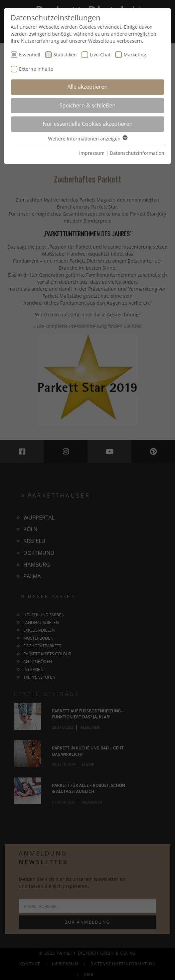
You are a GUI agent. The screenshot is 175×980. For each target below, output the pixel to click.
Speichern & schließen (87, 105)
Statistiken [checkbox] (65, 55)
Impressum (92, 153)
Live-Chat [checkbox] (100, 55)
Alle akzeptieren (87, 87)
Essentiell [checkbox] (30, 55)
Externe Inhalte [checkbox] (36, 69)
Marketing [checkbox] (135, 55)
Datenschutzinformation (137, 153)
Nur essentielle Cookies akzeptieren (88, 124)
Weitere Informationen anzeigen (87, 139)
